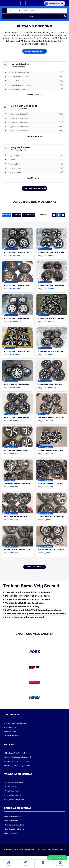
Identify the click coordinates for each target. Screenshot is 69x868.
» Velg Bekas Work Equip (14, 776)
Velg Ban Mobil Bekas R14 (33, 114)
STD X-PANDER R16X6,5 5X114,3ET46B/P (21, 439)
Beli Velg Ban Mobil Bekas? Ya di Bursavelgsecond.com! (33, 587)
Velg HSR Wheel (33, 172)
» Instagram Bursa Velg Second (17, 743)
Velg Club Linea (33, 164)
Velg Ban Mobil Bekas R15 (33, 118)
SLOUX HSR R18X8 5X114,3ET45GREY (53, 409)
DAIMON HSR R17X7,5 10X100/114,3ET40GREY (23, 469)
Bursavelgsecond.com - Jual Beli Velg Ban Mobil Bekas (43, 826)
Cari (49, 16)
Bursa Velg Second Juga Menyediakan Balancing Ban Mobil (35, 591)
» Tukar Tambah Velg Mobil (15, 700)
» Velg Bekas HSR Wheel (14, 760)
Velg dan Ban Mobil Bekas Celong (22, 584)
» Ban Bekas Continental (14, 806)
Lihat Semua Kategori (35, 188)
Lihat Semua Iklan (35, 544)
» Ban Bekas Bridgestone (14, 802)
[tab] (7, 215)
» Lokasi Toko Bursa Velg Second (17, 734)
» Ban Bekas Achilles (12, 798)
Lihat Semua (35, 95)
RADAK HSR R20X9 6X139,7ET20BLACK (20, 499)
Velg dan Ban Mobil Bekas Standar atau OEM (28, 576)
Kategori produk (54, 3)
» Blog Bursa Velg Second (14, 730)
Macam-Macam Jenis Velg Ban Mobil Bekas (27, 573)
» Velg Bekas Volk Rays (13, 768)
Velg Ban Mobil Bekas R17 (33, 127)
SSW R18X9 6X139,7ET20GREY (51, 469)
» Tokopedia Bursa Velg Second (17, 738)
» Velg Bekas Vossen (12, 772)
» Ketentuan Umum (12, 713)
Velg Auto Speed (33, 156)
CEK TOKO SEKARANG (35, 51)
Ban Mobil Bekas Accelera (33, 77)
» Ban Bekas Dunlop (12, 810)
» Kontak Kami (10, 709)
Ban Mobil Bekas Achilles (33, 81)
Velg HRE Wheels (33, 168)
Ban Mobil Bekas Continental (33, 89)
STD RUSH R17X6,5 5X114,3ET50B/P (53, 439)
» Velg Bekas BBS (11, 764)
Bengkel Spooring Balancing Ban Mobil (25, 594)
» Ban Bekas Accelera (13, 794)
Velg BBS (33, 160)
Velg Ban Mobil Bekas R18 (33, 131)
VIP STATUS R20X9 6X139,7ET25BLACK (20, 529)
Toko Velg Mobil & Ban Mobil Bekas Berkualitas (29, 569)
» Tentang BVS (10, 704)
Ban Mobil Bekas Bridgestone (33, 85)
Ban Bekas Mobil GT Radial (33, 72)
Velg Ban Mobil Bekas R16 (33, 122)
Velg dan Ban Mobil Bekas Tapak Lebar (25, 580)
